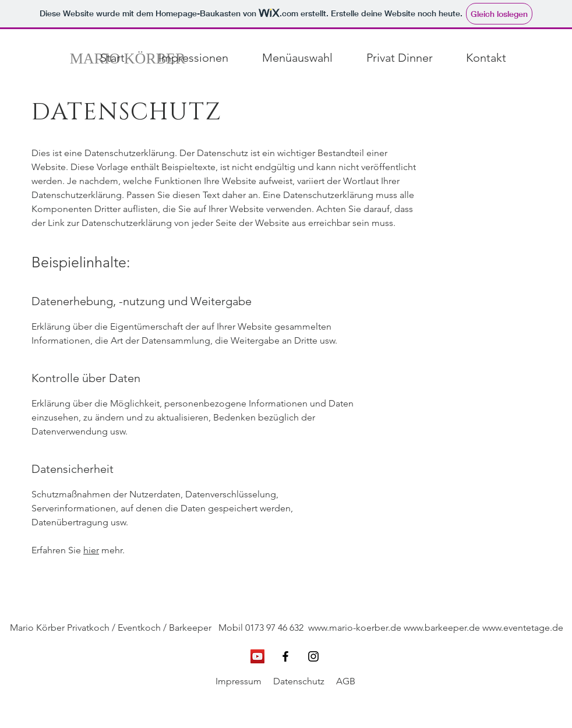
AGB (346, 681)
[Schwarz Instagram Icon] (313, 656)
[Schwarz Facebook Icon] (285, 656)
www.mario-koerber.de (355, 628)
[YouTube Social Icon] (257, 656)
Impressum (239, 681)
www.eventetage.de (523, 628)
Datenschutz (299, 681)
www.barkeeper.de (442, 628)
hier (91, 550)
